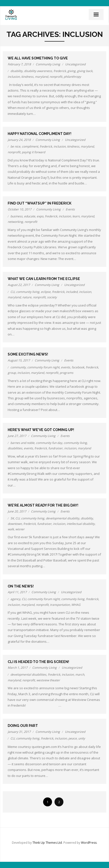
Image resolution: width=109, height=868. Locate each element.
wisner (20, 529)
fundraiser (55, 448)
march (80, 675)
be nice (15, 146)
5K (12, 518)
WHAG (76, 605)
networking (15, 222)
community (18, 367)
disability (16, 71)
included (72, 292)
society (52, 297)
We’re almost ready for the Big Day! (43, 505)
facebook (78, 367)
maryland (41, 77)
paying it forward (33, 152)
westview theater (48, 680)
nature (27, 297)
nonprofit (56, 77)
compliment (30, 146)
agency (15, 599)
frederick (60, 71)
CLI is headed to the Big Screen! (38, 662)
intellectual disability (81, 524)
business (16, 216)
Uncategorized (75, 64)
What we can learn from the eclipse (44, 279)
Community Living (48, 64)
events (66, 367)
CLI (13, 292)
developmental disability (63, 518)
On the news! (21, 586)
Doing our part (23, 726)
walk (11, 529)
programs (67, 373)
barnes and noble (22, 443)
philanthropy (72, 77)
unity (82, 738)
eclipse (46, 292)
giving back (85, 71)
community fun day (49, 443)
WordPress (89, 843)
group (12, 373)
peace (73, 738)
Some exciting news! (28, 354)
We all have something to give (38, 58)
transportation (60, 605)
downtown (15, 524)
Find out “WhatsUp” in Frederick (40, 203)
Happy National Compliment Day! (40, 134)
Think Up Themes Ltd (47, 843)
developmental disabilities (28, 675)
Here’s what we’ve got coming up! (41, 430)
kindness (27, 77)
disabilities (15, 448)
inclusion (14, 77)
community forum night (43, 367)
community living (28, 292)
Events (70, 209)
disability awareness (38, 71)
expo (40, 216)
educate (30, 216)
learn (76, 216)
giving (71, 71)
